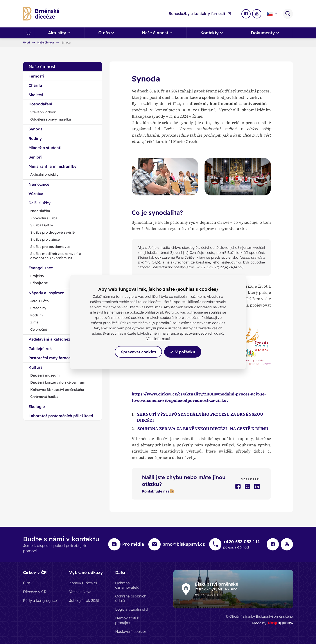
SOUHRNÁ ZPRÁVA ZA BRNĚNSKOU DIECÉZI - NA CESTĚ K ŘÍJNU (203, 428)
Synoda (36, 129)
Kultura (36, 367)
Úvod (26, 43)
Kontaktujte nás (156, 492)
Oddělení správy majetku (51, 119)
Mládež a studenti (45, 148)
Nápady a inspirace (46, 293)
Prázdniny (38, 308)
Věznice (36, 193)
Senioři (35, 157)
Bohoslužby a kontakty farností (200, 14)
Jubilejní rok (40, 348)
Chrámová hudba (44, 397)
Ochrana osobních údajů (131, 598)
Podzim (37, 315)
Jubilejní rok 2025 (84, 600)
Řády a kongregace (40, 600)
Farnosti (36, 76)
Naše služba (40, 211)
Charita (35, 85)
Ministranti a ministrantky (52, 166)
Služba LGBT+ (42, 225)
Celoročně (39, 329)
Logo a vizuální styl (132, 609)
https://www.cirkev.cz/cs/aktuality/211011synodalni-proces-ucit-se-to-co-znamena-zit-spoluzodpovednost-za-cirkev (199, 397)
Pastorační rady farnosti (51, 358)
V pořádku (183, 352)
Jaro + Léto (39, 301)
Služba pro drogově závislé (52, 232)
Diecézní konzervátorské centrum (58, 382)
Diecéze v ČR (35, 592)
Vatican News (81, 592)
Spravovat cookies (138, 352)
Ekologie (37, 406)
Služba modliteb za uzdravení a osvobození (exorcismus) (56, 256)
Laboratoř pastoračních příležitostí (61, 416)
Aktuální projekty (44, 174)
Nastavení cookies (131, 631)
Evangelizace (41, 268)
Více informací (158, 339)
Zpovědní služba (44, 218)
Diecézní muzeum (45, 375)
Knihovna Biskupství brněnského (57, 390)
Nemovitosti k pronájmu (127, 620)
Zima (34, 322)
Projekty (37, 276)
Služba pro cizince (45, 239)
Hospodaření (40, 104)
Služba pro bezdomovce (50, 247)
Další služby (39, 203)
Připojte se (39, 283)
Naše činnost (46, 43)
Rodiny (35, 138)
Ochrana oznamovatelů (127, 585)
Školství (36, 95)
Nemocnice (39, 184)
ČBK (27, 583)
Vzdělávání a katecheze (50, 339)
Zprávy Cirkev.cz (83, 583)
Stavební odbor (43, 112)
